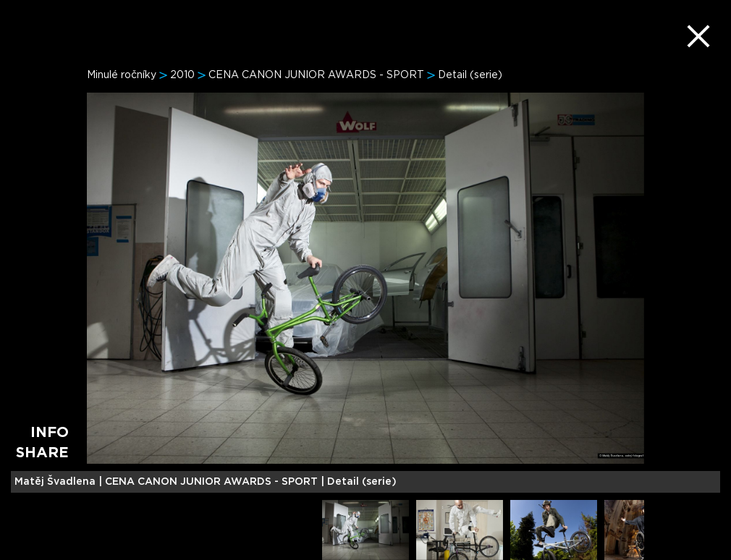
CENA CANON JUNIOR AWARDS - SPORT (316, 75)
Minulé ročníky (122, 75)
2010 (182, 75)
